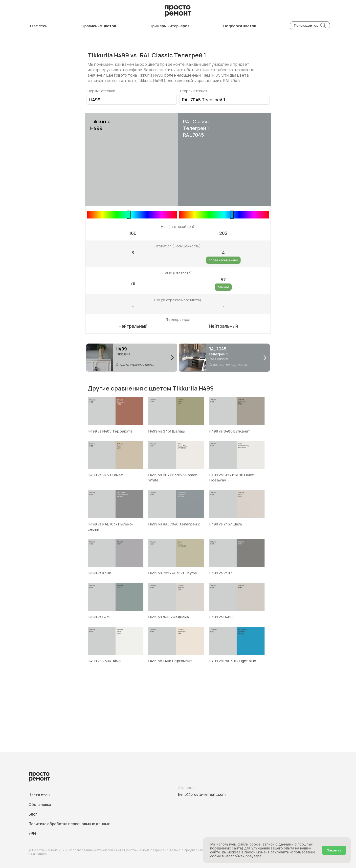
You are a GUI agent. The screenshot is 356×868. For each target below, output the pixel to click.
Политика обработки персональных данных (69, 824)
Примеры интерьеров (169, 26)
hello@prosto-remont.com (202, 794)
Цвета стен (39, 795)
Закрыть (334, 850)
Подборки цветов (240, 26)
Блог (33, 814)
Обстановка (40, 805)
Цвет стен (38, 26)
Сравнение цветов (99, 26)
